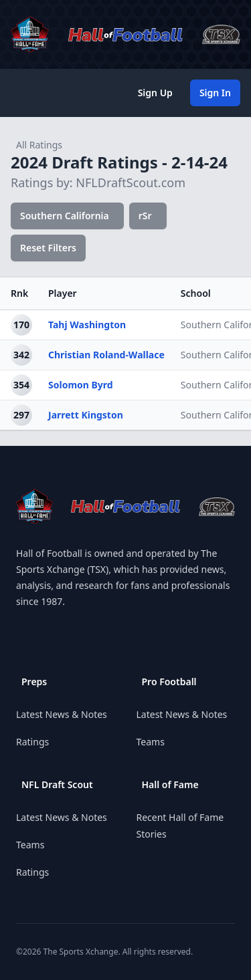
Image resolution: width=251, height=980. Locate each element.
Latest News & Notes (62, 714)
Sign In (215, 93)
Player (63, 293)
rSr (145, 216)
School (196, 293)
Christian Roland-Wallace (106, 355)
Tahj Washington (87, 325)
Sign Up (155, 93)
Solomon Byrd (81, 385)
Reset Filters (48, 248)
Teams (30, 845)
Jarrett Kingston (86, 415)
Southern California (65, 216)
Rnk (19, 293)
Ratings (32, 742)
